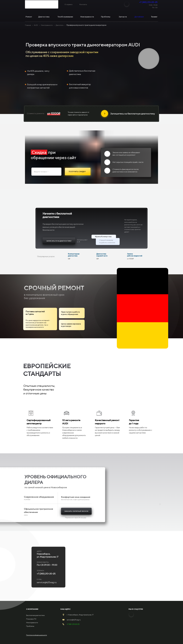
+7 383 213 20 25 (73, 624)
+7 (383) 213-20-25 (148, 2)
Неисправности (47, 25)
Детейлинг (139, 17)
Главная (28, 25)
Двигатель (60, 25)
